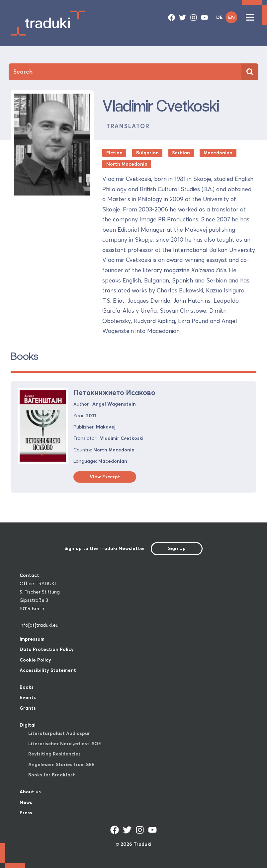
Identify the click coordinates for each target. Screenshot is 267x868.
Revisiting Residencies (54, 754)
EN (231, 17)
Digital (28, 725)
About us (30, 792)
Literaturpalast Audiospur (59, 733)
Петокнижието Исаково (114, 393)
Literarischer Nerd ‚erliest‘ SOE (65, 744)
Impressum (32, 639)
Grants (28, 708)
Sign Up (177, 548)
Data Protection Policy (47, 649)
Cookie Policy (35, 660)
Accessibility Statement (48, 670)
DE (220, 17)
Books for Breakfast (52, 775)
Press (26, 813)
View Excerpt (105, 477)
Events (28, 697)
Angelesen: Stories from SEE (61, 764)
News (26, 802)
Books (27, 687)
